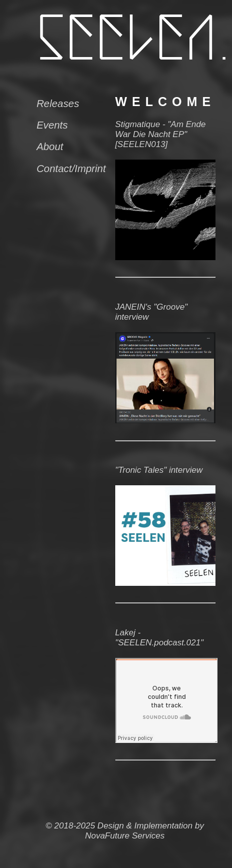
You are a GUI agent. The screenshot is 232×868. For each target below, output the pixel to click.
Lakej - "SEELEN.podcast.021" (160, 638)
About (50, 147)
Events (52, 125)
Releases (58, 104)
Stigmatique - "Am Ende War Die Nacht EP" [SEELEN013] (161, 134)
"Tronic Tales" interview (159, 470)
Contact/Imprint (71, 169)
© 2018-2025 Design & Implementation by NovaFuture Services (125, 831)
